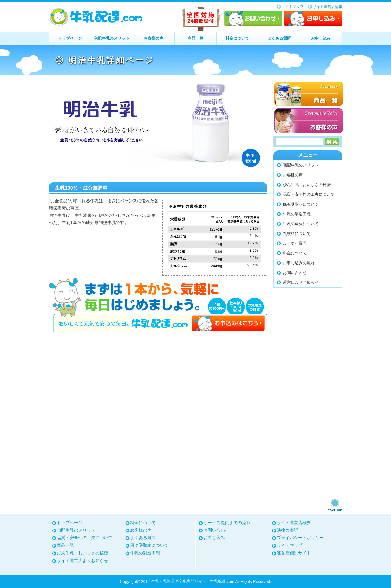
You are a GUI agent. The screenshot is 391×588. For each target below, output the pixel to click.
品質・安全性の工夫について (309, 194)
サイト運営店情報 (327, 7)
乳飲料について (297, 234)
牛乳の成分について (301, 224)
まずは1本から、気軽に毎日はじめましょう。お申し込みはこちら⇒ (158, 305)
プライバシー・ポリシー (300, 538)
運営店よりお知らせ (301, 282)
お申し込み (313, 18)
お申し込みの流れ (299, 263)
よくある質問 (279, 38)
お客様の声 (153, 38)
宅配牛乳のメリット (112, 38)
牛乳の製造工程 (297, 214)
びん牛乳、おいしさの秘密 (307, 185)
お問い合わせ (253, 18)
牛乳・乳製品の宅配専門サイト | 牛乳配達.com (96, 17)
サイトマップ (293, 7)
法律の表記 (287, 530)
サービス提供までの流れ (227, 523)
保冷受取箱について (301, 204)
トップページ (70, 38)
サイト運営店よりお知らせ (82, 561)
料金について (237, 38)
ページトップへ (335, 505)
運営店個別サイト (294, 553)
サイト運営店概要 (294, 523)
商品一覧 (195, 38)
